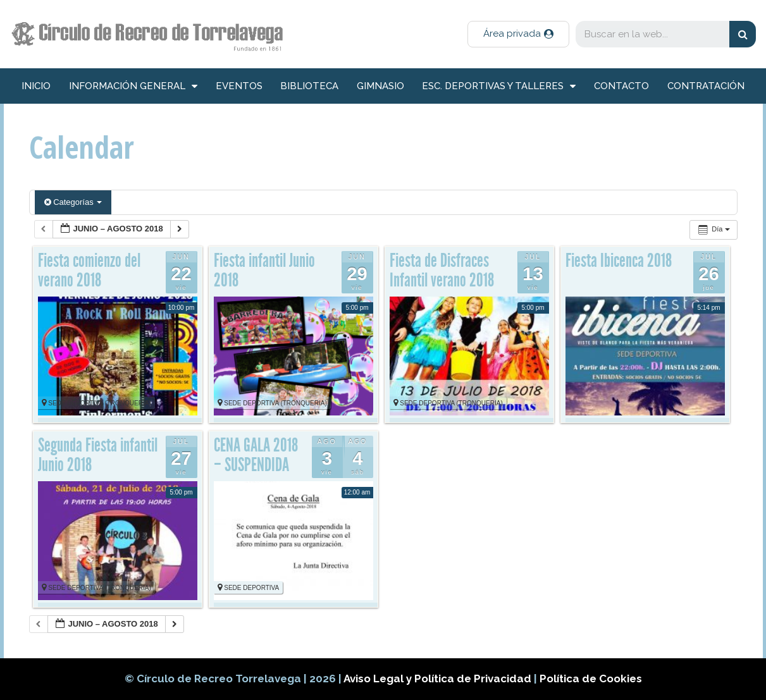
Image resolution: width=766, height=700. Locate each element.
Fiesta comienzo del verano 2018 (89, 271)
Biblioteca (309, 86)
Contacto (621, 86)
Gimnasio (380, 86)
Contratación (706, 86)
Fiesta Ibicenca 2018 (619, 261)
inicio (36, 86)
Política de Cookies (591, 679)
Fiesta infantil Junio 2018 (264, 271)
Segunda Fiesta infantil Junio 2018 (98, 455)
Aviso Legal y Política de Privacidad (439, 679)
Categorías (73, 202)
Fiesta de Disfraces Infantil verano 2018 (442, 271)
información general (133, 86)
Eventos (239, 86)
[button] (518, 34)
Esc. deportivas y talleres (499, 86)
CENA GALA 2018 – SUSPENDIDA (256, 455)
